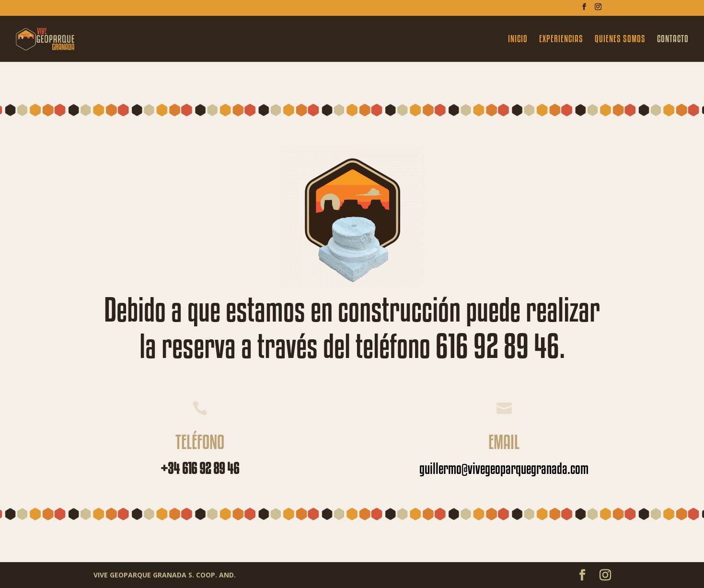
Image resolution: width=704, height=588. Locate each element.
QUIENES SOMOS (620, 40)
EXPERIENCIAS (561, 40)
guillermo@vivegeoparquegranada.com (504, 468)
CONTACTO (673, 40)
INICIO (518, 40)
